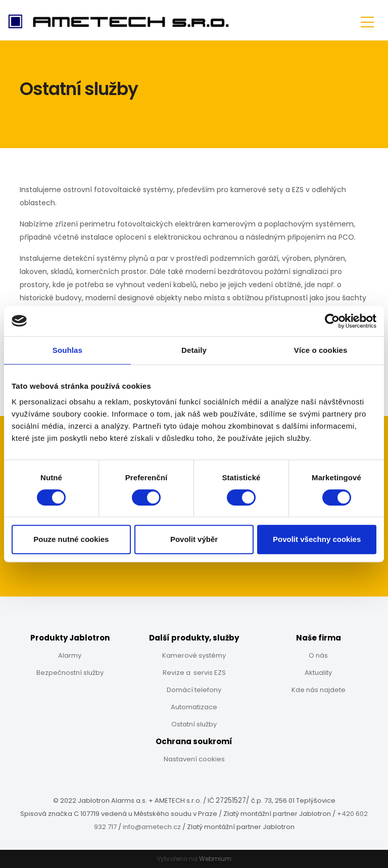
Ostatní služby (194, 724)
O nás (318, 655)
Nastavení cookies (194, 759)
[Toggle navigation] (367, 20)
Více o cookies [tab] (321, 350)
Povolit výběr (194, 539)
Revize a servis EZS (194, 673)
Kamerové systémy (194, 655)
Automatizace (194, 707)
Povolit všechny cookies (317, 539)
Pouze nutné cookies (71, 539)
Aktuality (318, 673)
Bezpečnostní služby (70, 673)
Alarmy (70, 655)
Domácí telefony (194, 690)
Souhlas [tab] (67, 350)
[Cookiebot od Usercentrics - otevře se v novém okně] (332, 321)
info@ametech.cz (152, 827)
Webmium (215, 859)
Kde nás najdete (319, 690)
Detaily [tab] (194, 350)
